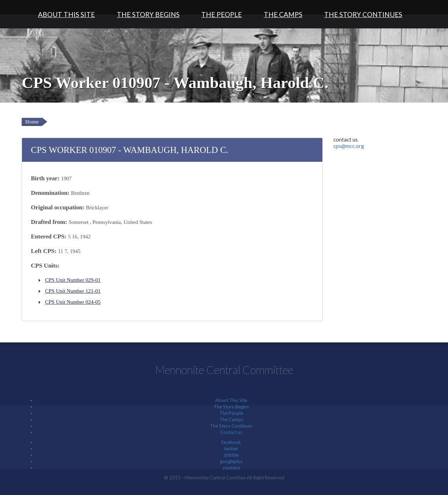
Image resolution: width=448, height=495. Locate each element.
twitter (231, 449)
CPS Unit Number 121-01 (73, 291)
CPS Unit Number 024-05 (73, 302)
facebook (231, 442)
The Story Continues (363, 14)
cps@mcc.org (349, 146)
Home (32, 122)
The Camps (283, 14)
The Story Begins (148, 14)
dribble (231, 455)
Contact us (231, 432)
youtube (231, 468)
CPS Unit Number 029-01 (73, 280)
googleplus (231, 461)
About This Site (66, 14)
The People (222, 14)
